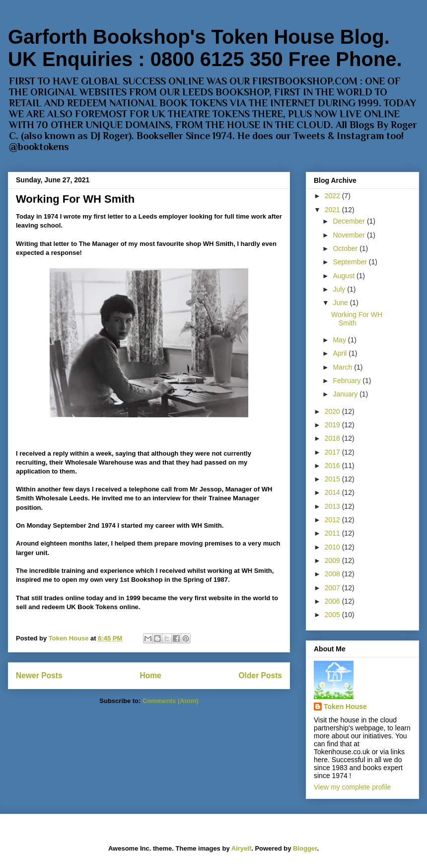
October (346, 248)
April (341, 353)
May (340, 340)
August (344, 276)
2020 (333, 411)
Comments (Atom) (171, 701)
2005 (333, 615)
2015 (333, 479)
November (350, 235)
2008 (333, 574)
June (341, 303)
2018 (333, 438)
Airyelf (241, 848)
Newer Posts (39, 675)
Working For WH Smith (75, 199)
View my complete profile (352, 787)
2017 (333, 452)
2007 (333, 588)
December (350, 221)
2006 (333, 601)
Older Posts (260, 675)
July (340, 289)
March (343, 367)
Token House (345, 707)
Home (150, 675)
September (351, 262)
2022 (333, 196)
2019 (333, 425)
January (346, 394)
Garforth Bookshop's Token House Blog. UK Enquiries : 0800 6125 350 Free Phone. (205, 48)
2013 (333, 506)
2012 (333, 520)
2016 (333, 466)
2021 (333, 210)
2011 (333, 533)
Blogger (305, 848)
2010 (333, 547)
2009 (333, 560)
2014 (333, 492)
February (348, 381)
